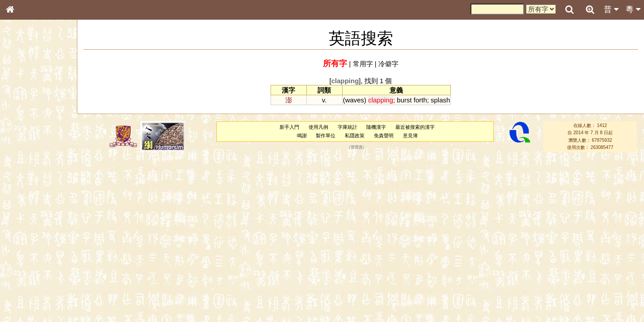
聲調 (42, 235)
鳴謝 (302, 136)
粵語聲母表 (25, 183)
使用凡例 (318, 127)
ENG (39, 99)
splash (440, 100)
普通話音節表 (27, 243)
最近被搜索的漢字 (415, 127)
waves (355, 100)
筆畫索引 (22, 127)
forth (420, 100)
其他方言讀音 (27, 251)
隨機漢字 (376, 127)
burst (404, 100)
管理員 (357, 147)
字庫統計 (347, 127)
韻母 (30, 235)
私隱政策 (355, 136)
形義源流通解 (27, 152)
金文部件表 (25, 144)
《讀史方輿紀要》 (33, 283)
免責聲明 (384, 136)
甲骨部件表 (25, 136)
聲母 (18, 235)
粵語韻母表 (25, 192)
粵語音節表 (25, 175)
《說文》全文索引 (33, 275)
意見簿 (410, 136)
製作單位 (326, 136)
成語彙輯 (22, 291)
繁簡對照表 (25, 299)
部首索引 (22, 119)
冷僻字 (388, 64)
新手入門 (289, 127)
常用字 (363, 64)
